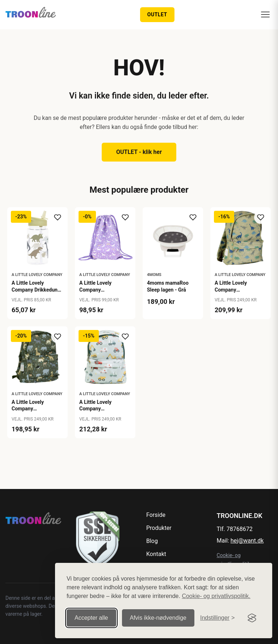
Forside (156, 515)
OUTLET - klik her (139, 152)
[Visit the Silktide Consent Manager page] (252, 618)
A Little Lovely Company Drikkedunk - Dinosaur (36, 289)
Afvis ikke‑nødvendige (158, 618)
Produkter (159, 528)
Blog (152, 541)
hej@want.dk (247, 541)
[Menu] (265, 14)
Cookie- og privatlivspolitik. (216, 596)
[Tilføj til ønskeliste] (58, 217)
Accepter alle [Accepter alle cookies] (91, 618)
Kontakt (156, 554)
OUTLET (157, 14)
